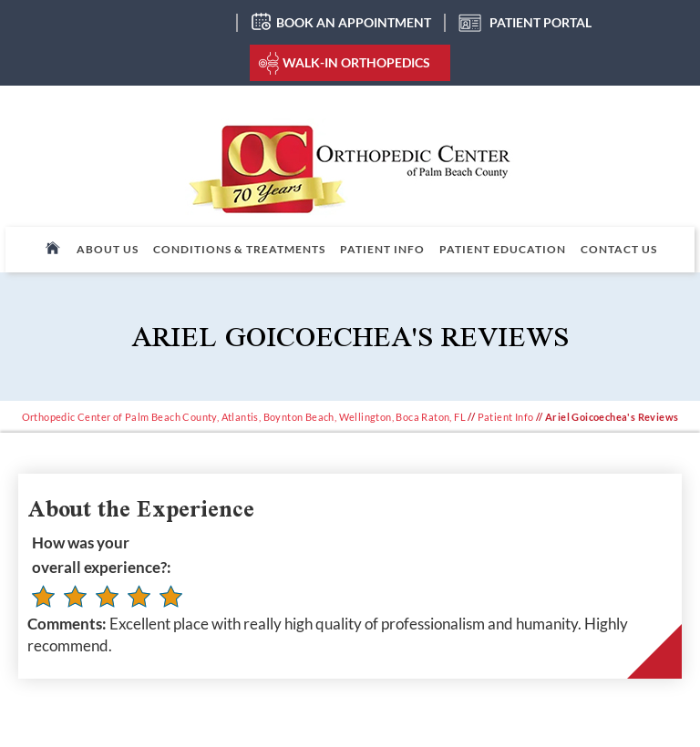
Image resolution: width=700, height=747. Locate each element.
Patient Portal (540, 22)
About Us (108, 249)
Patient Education (503, 249)
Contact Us (619, 249)
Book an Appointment (354, 22)
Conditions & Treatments (239, 249)
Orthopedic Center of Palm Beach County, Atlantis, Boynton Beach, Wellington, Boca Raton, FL (244, 417)
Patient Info (382, 249)
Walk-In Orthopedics (356, 62)
